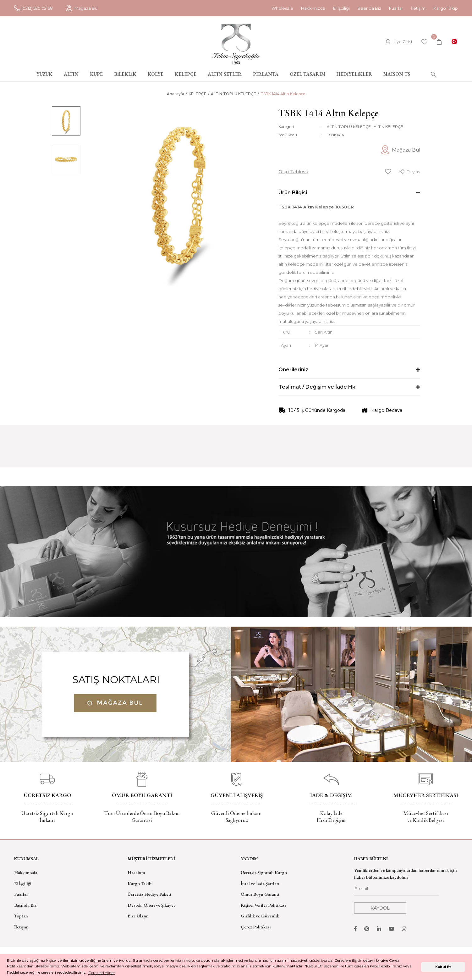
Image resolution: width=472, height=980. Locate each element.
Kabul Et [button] (443, 967)
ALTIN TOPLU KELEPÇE (349, 127)
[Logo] (236, 44)
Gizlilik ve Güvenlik (260, 916)
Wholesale (282, 8)
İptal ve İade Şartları (260, 883)
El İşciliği (341, 8)
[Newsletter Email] (397, 890)
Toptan (21, 916)
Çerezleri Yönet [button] (102, 973)
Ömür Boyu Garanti (260, 894)
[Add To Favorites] (388, 172)
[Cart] (439, 42)
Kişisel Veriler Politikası (263, 905)
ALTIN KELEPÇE (388, 127)
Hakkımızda (313, 8)
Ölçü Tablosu (293, 172)
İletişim (418, 8)
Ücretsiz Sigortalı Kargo (264, 872)
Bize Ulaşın (138, 916)
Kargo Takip (446, 8)
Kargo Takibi (140, 883)
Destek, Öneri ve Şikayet (151, 905)
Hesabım (136, 872)
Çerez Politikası (256, 927)
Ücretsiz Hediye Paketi (149, 894)
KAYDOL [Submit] (380, 908)
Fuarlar (396, 8)
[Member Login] (399, 42)
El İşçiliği (23, 883)
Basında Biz (369, 8)
